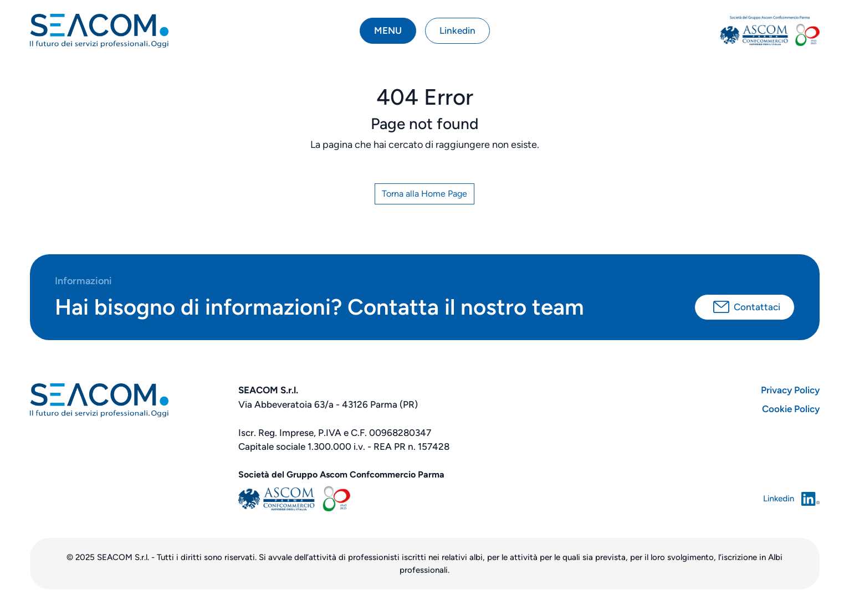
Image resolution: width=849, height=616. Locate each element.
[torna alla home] (99, 31)
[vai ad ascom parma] (770, 31)
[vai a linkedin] (737, 499)
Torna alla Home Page (424, 194)
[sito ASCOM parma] (425, 499)
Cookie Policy (791, 409)
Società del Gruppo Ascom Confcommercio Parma (341, 474)
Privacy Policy (790, 390)
